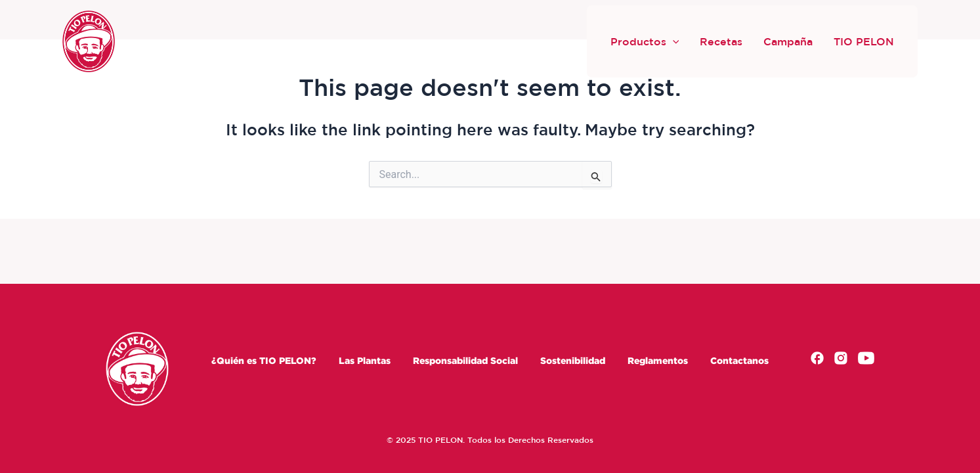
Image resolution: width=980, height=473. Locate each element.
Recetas (721, 41)
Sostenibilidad (573, 360)
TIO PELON (864, 41)
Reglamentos (658, 360)
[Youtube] (866, 360)
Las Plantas (365, 360)
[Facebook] (817, 360)
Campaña (788, 41)
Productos (645, 41)
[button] (673, 41)
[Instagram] (841, 360)
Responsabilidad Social (465, 360)
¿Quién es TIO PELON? (264, 360)
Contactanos (739, 360)
